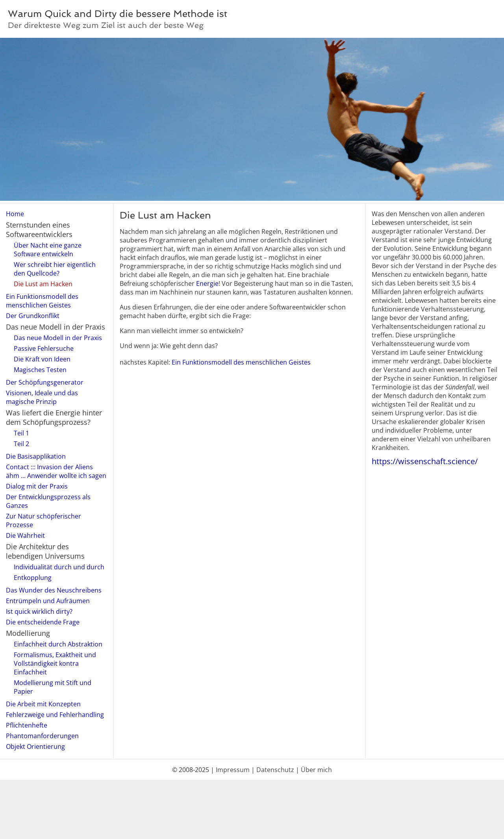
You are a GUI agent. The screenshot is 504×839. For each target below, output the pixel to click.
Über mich (316, 770)
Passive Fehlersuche (44, 348)
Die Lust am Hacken (43, 284)
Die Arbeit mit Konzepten (43, 704)
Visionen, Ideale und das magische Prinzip (42, 397)
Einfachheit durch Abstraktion (58, 644)
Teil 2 (21, 444)
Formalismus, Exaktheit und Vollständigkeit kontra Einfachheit (55, 663)
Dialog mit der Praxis (37, 486)
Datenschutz (275, 770)
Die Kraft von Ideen (42, 359)
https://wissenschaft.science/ (425, 461)
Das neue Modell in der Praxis (58, 338)
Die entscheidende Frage (43, 622)
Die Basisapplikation (36, 456)
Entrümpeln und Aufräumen (48, 601)
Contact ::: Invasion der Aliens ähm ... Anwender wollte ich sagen (56, 471)
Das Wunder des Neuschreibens (54, 590)
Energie (207, 283)
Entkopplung (33, 578)
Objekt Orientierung (35, 746)
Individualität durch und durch (59, 567)
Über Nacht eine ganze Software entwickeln (48, 250)
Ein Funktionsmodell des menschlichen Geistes (42, 301)
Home (15, 214)
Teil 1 (21, 433)
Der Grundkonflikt (33, 316)
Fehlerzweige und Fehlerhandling (55, 715)
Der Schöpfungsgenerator (45, 382)
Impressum (233, 770)
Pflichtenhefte (27, 725)
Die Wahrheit (25, 535)
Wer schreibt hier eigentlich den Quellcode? (55, 269)
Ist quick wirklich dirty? (39, 611)
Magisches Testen (40, 370)
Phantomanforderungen (42, 736)
